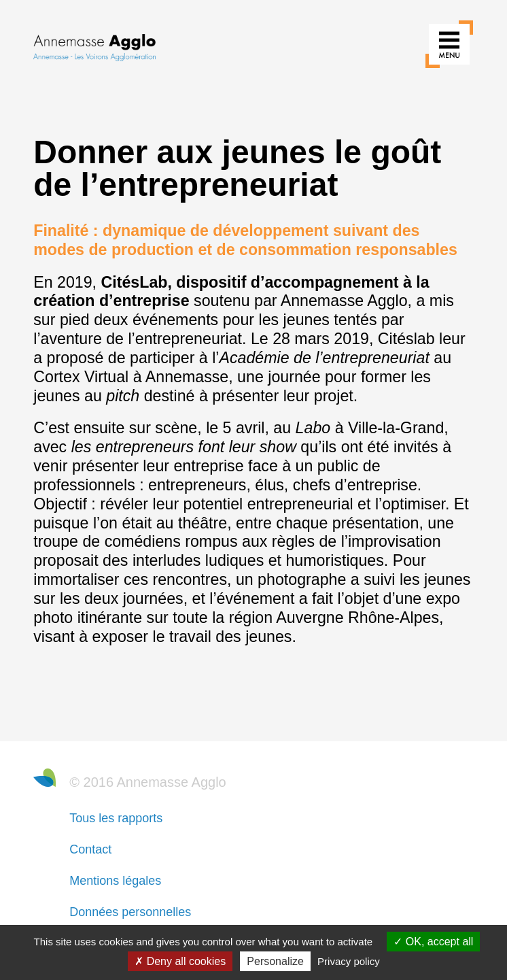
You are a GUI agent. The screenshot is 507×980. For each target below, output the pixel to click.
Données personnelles (130, 912)
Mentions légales (115, 881)
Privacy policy (349, 961)
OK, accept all (433, 942)
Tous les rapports (116, 818)
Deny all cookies (180, 961)
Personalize (275, 961)
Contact (90, 849)
